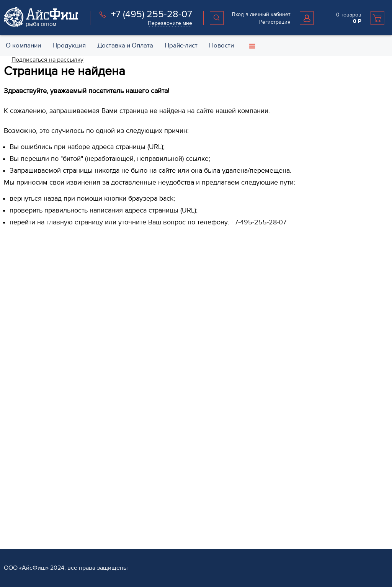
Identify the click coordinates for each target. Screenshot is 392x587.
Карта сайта (279, 345)
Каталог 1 (145, 467)
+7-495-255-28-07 (259, 222)
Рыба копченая (153, 357)
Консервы (147, 394)
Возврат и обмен (286, 320)
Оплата (143, 518)
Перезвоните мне (170, 23)
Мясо (141, 406)
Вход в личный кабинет (261, 14)
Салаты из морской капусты (169, 418)
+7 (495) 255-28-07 (152, 14)
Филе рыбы (149, 308)
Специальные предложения (300, 308)
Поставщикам (20, 518)
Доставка (146, 505)
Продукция (150, 272)
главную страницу (75, 222)
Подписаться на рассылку (47, 60)
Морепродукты (153, 369)
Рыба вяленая (152, 443)
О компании (282, 272)
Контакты (276, 296)
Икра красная (151, 382)
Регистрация (275, 22)
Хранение (147, 530)
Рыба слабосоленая (159, 345)
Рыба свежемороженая (163, 284)
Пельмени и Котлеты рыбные (170, 431)
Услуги (144, 494)
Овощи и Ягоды (154, 333)
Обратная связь (285, 284)
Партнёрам (19, 494)
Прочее (144, 455)
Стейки (143, 320)
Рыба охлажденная (158, 296)
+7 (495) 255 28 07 (33, 326)
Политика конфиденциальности (305, 333)
